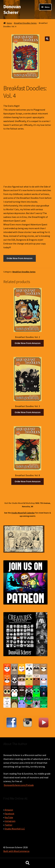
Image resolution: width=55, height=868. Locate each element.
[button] (47, 39)
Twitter (9, 825)
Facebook (9, 814)
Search (27, 863)
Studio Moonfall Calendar (23, 513)
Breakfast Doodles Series (25, 23)
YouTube (9, 817)
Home (9, 23)
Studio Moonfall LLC (15, 829)
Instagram (10, 821)
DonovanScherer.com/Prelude (19, 785)
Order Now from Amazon (20, 258)
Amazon (9, 810)
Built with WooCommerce (16, 851)
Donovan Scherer (12, 9)
